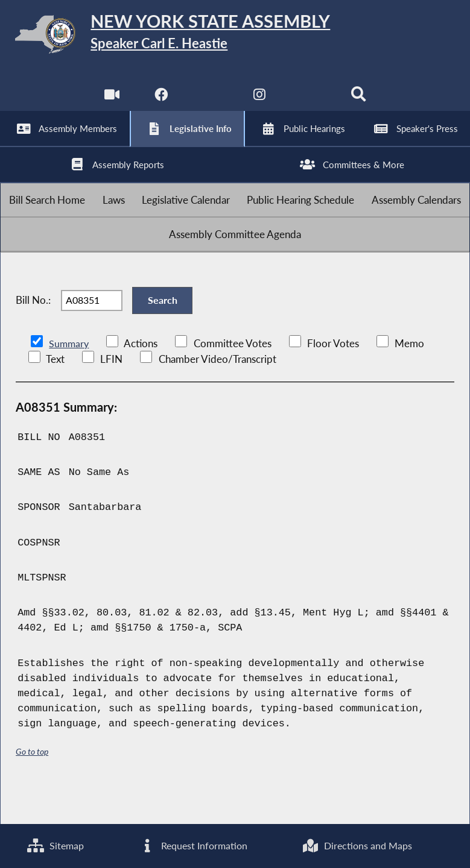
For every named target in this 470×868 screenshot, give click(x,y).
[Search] (360, 102)
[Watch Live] (110, 102)
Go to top (32, 785)
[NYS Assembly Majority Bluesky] (310, 102)
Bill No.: (33, 329)
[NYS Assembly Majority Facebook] (160, 102)
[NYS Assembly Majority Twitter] (210, 102)
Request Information (192, 845)
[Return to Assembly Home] (235, 37)
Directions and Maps (357, 845)
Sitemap (55, 845)
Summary (70, 376)
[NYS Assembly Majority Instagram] (260, 102)
